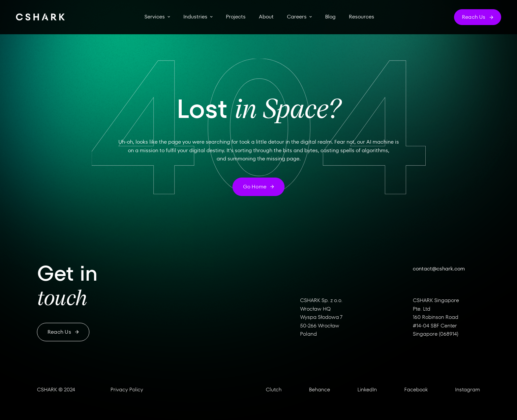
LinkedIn (367, 390)
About (266, 17)
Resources (362, 17)
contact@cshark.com (439, 269)
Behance (319, 390)
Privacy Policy (127, 390)
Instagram (468, 390)
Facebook (416, 390)
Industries (195, 17)
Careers (297, 17)
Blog (330, 17)
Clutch (274, 390)
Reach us (63, 332)
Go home (259, 187)
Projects (236, 17)
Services (155, 17)
